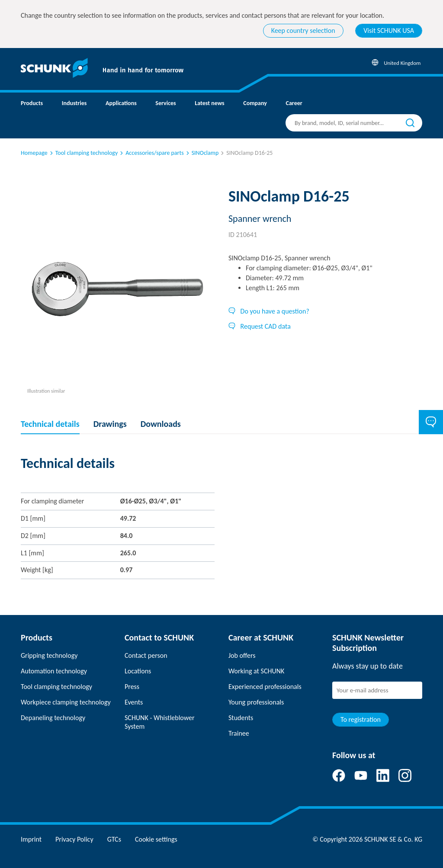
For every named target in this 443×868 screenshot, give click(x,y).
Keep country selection (303, 30)
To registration (361, 719)
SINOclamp (202, 153)
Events (134, 702)
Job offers (242, 655)
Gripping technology (49, 655)
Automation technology (54, 671)
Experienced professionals (265, 687)
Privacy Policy (74, 839)
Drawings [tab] (110, 424)
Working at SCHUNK (256, 671)
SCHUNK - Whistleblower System (160, 722)
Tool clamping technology (83, 153)
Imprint (31, 839)
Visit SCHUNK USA (389, 30)
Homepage (34, 153)
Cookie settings (156, 839)
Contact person (146, 655)
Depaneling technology (53, 718)
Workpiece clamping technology (66, 702)
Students (241, 718)
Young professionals (256, 702)
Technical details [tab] (50, 424)
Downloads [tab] (161, 424)
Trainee (239, 733)
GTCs (114, 839)
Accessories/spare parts (151, 153)
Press (132, 687)
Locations (138, 671)
